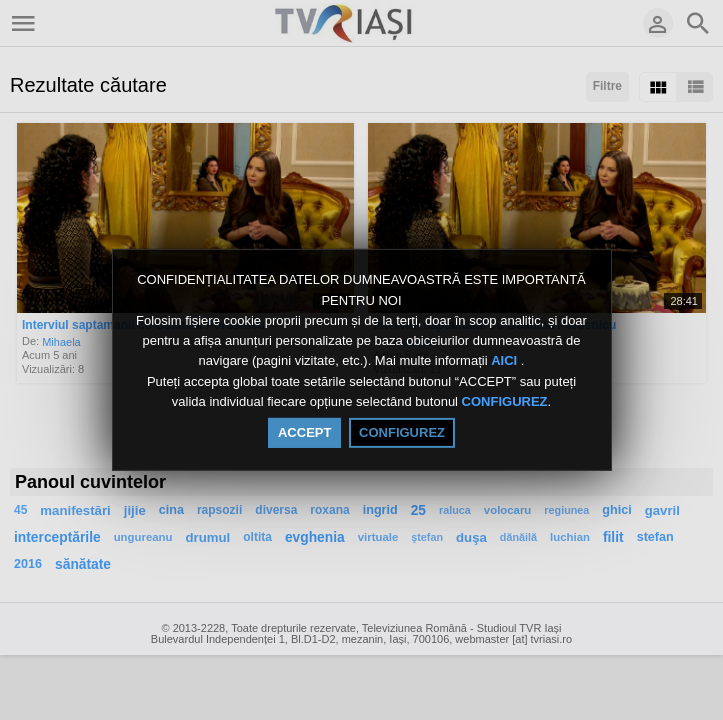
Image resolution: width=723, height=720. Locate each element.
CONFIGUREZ (505, 401)
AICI (506, 361)
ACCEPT (304, 432)
